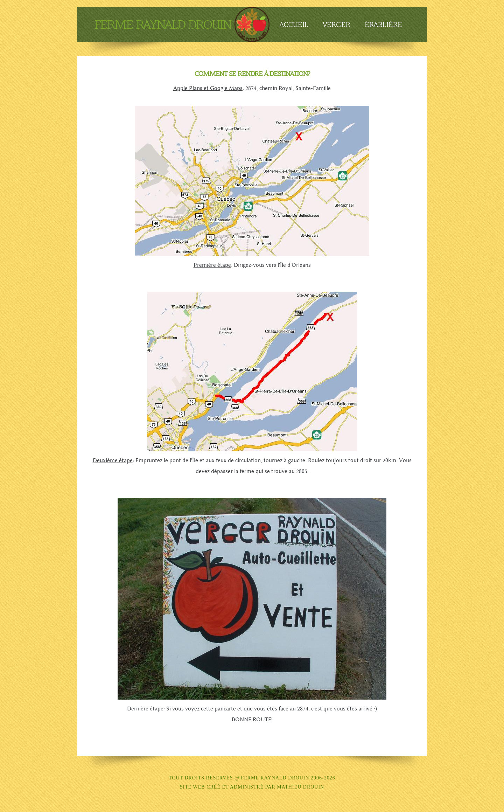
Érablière (383, 25)
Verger (337, 25)
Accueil (294, 25)
